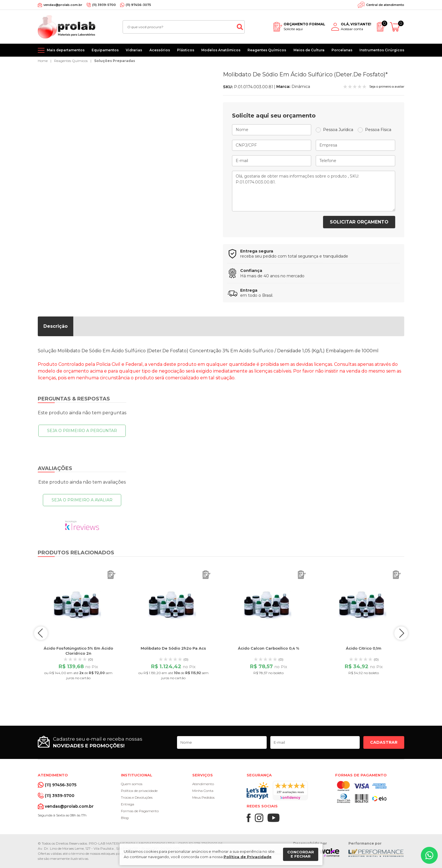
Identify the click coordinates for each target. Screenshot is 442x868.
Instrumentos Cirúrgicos (382, 50)
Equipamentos (105, 50)
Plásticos (186, 50)
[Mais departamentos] (61, 50)
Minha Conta (203, 791)
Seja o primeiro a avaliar (82, 500)
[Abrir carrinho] (397, 27)
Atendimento (203, 784)
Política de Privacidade (247, 857)
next (401, 633)
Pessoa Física (378, 130)
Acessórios (160, 50)
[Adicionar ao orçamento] (111, 575)
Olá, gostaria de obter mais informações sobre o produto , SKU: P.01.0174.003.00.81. (314, 191)
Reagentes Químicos (267, 50)
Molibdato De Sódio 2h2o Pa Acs (173, 648)
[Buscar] (240, 27)
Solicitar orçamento (359, 222)
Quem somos (132, 784)
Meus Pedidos (203, 797)
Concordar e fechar (301, 854)
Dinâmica (301, 87)
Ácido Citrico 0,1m (364, 648)
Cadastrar (384, 742)
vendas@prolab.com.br (63, 5)
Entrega (128, 804)
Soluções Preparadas (115, 61)
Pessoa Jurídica (338, 130)
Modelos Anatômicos (221, 50)
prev (41, 633)
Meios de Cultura (309, 50)
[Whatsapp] (429, 855)
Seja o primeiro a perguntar (82, 431)
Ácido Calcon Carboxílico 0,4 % (269, 648)
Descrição (56, 326)
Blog (125, 818)
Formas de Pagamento (140, 811)
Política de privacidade (139, 791)
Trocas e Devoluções (137, 797)
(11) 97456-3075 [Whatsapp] (138, 5)
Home (43, 61)
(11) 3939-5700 (104, 5)
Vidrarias (134, 50)
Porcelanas (342, 50)
